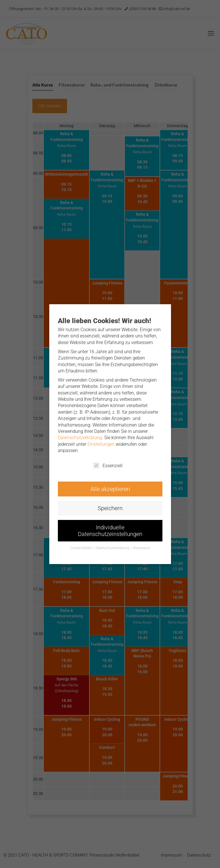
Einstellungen (101, 444)
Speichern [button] (110, 506)
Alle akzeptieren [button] (110, 487)
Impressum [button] (141, 545)
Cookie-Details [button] (82, 545)
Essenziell (108, 464)
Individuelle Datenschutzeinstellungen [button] (110, 528)
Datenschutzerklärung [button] (112, 545)
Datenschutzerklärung (81, 437)
